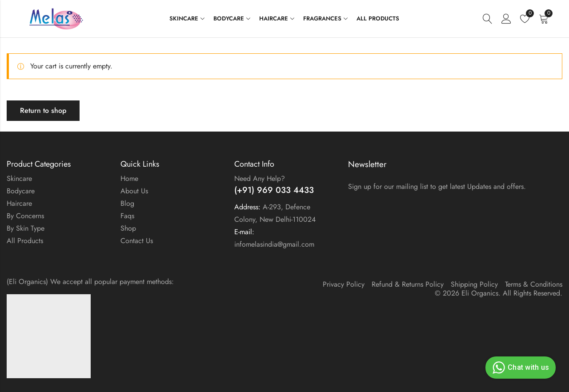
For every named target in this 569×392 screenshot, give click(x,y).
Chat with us (519, 368)
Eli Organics (480, 293)
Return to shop (43, 110)
